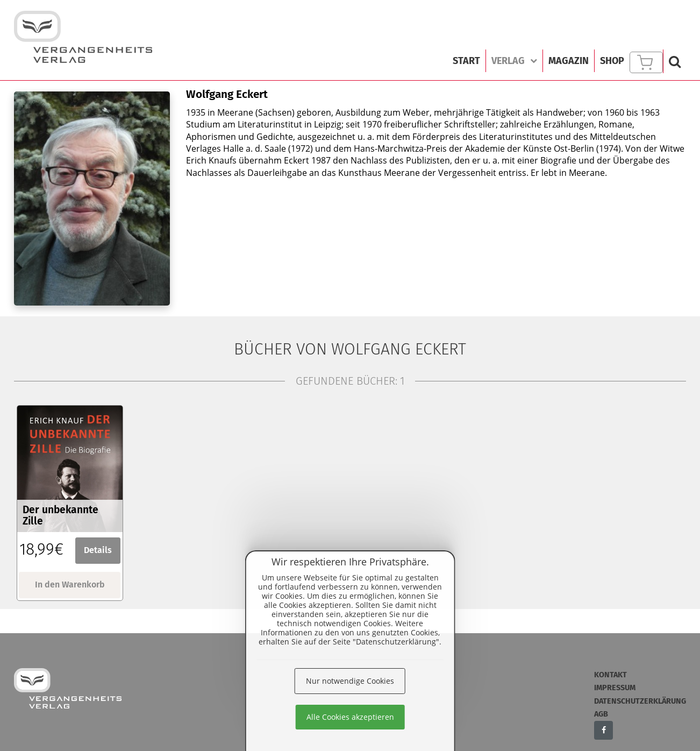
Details (98, 550)
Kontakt (610, 675)
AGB (601, 714)
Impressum (615, 688)
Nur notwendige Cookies (350, 681)
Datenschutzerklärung (640, 701)
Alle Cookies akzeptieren (350, 717)
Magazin (569, 61)
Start (466, 61)
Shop (612, 61)
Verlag (514, 61)
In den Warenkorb (70, 584)
